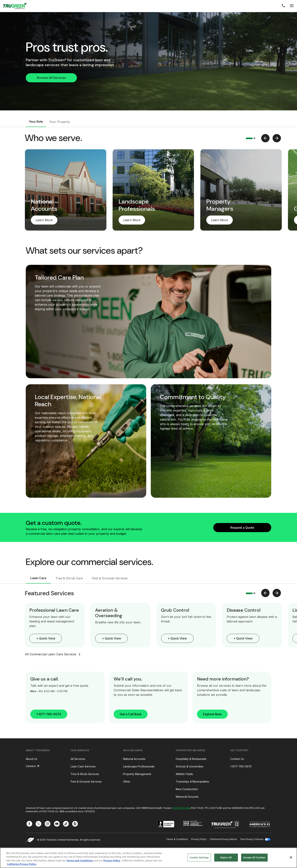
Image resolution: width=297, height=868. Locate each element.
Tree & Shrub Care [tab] (69, 578)
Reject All (226, 857)
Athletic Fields (184, 774)
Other (127, 782)
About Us (31, 759)
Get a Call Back (131, 714)
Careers (31, 766)
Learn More (44, 220)
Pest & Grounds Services (86, 782)
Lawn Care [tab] (38, 578)
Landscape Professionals (139, 766)
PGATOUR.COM (181, 808)
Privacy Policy (199, 839)
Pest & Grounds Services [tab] (110, 578)
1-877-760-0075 (49, 714)
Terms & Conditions (177, 839)
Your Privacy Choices (255, 839)
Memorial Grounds (187, 797)
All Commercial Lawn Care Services (53, 654)
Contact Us (237, 759)
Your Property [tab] (59, 122)
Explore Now (212, 714)
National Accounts (134, 759)
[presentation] (265, 138)
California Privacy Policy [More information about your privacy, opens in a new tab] (22, 864)
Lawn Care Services (83, 766)
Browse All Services (51, 78)
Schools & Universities (190, 766)
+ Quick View (46, 638)
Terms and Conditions (80, 860)
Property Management (137, 774)
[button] (249, 138)
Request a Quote (242, 528)
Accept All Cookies (254, 857)
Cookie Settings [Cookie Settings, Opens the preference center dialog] (199, 857)
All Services (78, 759)
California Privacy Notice (223, 839)
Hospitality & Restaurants (191, 759)
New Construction (187, 789)
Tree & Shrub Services (85, 774)
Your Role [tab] (36, 122)
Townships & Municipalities (192, 782)
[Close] (291, 857)
